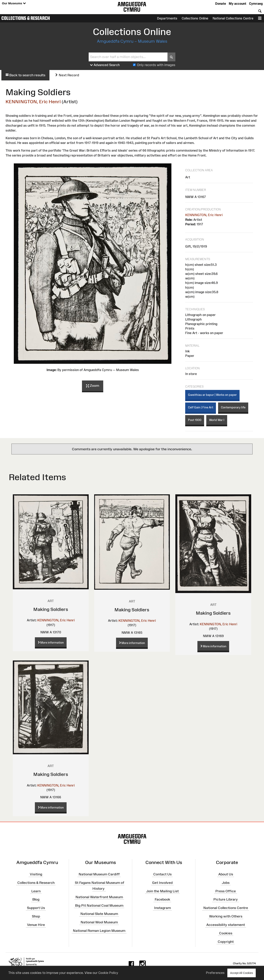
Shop (36, 916)
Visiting (36, 874)
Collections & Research (26, 18)
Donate (221, 4)
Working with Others (226, 916)
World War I (217, 420)
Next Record (67, 75)
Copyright (226, 941)
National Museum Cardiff (99, 874)
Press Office (226, 891)
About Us (226, 874)
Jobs (226, 883)
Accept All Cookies (242, 973)
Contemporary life (233, 407)
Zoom (93, 386)
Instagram (162, 908)
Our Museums (14, 3)
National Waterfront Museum (99, 897)
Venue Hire (36, 925)
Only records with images (156, 65)
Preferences (215, 973)
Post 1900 (195, 420)
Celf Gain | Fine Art (201, 407)
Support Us (36, 908)
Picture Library (226, 899)
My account (238, 4)
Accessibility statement (226, 925)
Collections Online (195, 18)
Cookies (226, 933)
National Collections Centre (233, 18)
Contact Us (162, 874)
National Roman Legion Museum (99, 931)
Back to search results (25, 75)
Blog (36, 899)
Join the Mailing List (162, 891)
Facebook (162, 899)
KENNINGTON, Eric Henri (33, 102)
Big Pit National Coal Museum (99, 905)
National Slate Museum (99, 914)
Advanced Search (105, 65)
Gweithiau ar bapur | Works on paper (212, 395)
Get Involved (162, 883)
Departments (167, 18)
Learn (36, 891)
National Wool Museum (99, 922)
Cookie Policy (108, 973)
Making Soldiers (51, 609)
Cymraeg (256, 4)
